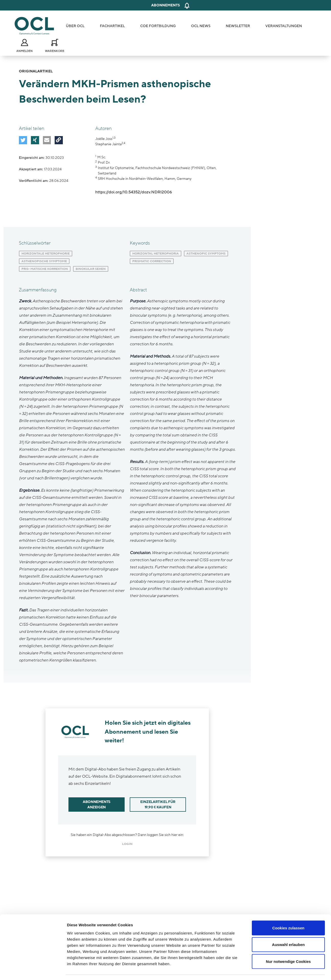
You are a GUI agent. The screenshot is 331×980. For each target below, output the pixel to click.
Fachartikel (112, 26)
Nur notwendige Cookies (288, 946)
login (127, 844)
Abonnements (166, 5)
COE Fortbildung (158, 26)
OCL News (201, 26)
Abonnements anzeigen (97, 805)
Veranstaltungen (284, 26)
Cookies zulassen (288, 913)
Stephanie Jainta (108, 144)
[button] (23, 140)
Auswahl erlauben (288, 930)
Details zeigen (272, 970)
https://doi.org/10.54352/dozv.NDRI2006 (134, 192)
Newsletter (238, 26)
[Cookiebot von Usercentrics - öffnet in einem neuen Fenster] (33, 970)
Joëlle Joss (104, 139)
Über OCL (75, 26)
